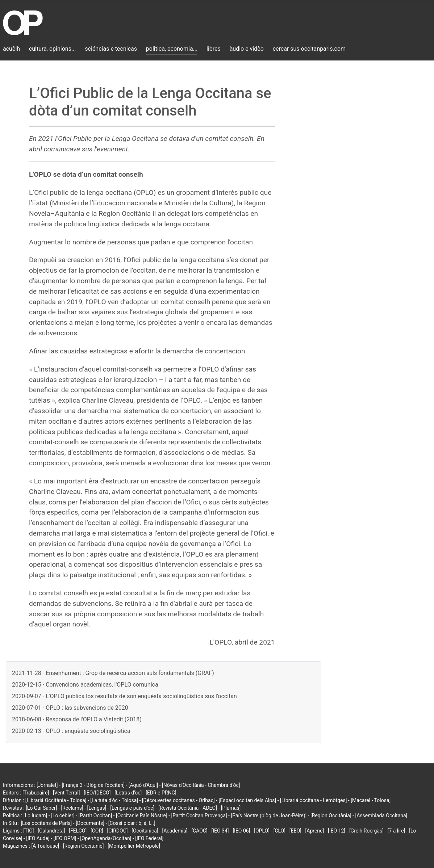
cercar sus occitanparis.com (309, 49)
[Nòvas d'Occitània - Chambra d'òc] (201, 785)
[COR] (97, 831)
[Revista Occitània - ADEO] (188, 808)
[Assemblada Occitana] (381, 815)
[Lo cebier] (63, 815)
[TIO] (28, 831)
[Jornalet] (47, 785)
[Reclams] (72, 808)
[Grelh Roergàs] (366, 831)
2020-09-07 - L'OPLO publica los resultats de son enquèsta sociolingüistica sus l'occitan (124, 696)
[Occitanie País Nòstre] (142, 815)
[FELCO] (78, 831)
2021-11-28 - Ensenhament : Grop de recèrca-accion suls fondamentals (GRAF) (113, 673)
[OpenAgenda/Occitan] (106, 838)
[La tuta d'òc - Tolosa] (114, 800)
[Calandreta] (51, 831)
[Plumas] (231, 808)
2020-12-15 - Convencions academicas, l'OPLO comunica (85, 685)
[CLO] (279, 831)
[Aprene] (315, 831)
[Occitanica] (145, 831)
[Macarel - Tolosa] (371, 800)
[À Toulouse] (45, 846)
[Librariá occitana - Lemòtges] (313, 800)
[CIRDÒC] (118, 831)
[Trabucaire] (36, 793)
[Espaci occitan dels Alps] (248, 800)
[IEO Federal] (149, 838)
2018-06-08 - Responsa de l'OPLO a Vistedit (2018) (77, 719)
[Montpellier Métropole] (134, 846)
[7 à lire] (397, 831)
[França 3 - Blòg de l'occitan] (93, 785)
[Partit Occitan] (95, 815)
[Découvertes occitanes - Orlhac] (178, 800)
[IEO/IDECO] (97, 793)
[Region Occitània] (331, 815)
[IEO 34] (220, 831)
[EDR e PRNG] (161, 793)
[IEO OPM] (65, 838)
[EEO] (295, 831)
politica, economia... (172, 49)
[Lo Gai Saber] (41, 808)
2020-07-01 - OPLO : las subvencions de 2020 (70, 708)
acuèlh (11, 49)
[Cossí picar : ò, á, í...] (132, 823)
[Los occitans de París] (46, 823)
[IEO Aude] (38, 838)
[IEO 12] (337, 831)
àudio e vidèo (247, 49)
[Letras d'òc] (128, 793)
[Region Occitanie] (83, 846)
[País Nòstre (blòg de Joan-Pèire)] (269, 815)
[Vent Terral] (66, 793)
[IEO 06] (241, 831)
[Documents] (90, 823)
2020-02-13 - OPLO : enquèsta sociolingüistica (71, 731)
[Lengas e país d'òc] (132, 808)
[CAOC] (199, 831)
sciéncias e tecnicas (111, 49)
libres (214, 49)
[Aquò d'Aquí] (143, 785)
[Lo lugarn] (36, 815)
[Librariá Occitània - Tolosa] (56, 800)
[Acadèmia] (175, 831)
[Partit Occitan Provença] (199, 815)
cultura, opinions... (53, 49)
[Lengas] (97, 808)
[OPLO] (262, 831)
